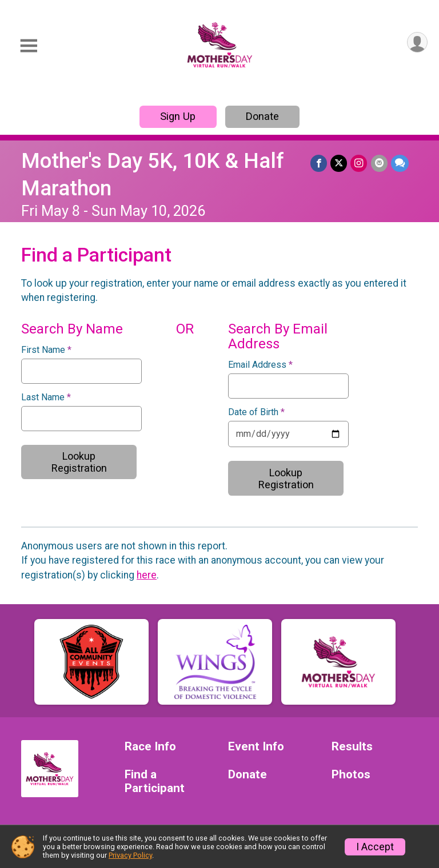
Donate (262, 116)
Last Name (46, 397)
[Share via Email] (379, 163)
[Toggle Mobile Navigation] (29, 46)
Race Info (150, 747)
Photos (351, 775)
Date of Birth (256, 412)
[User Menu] (417, 43)
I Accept (375, 847)
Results (352, 747)
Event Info (256, 747)
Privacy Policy (130, 855)
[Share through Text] (400, 163)
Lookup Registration (79, 462)
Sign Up (178, 116)
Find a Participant (155, 781)
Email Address (260, 365)
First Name (46, 350)
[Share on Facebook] (319, 163)
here (147, 575)
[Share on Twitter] (339, 163)
